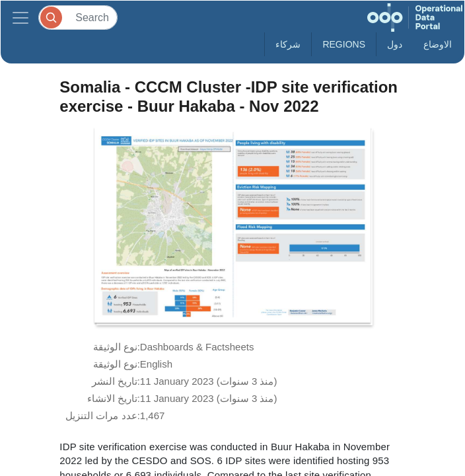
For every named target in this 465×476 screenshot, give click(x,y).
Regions (344, 44)
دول (395, 44)
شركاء (288, 44)
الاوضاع (438, 44)
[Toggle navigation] (20, 18)
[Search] (78, 18)
